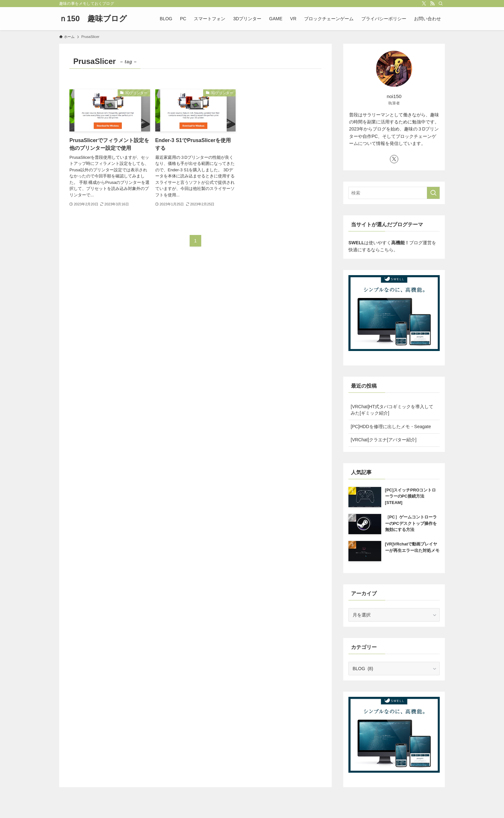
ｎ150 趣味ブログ (93, 19)
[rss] (432, 4)
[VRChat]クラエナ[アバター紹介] (384, 440)
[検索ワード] (394, 193)
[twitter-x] (424, 4)
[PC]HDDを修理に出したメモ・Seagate (391, 427)
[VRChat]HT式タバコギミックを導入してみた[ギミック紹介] (392, 410)
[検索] (441, 4)
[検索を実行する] (433, 193)
